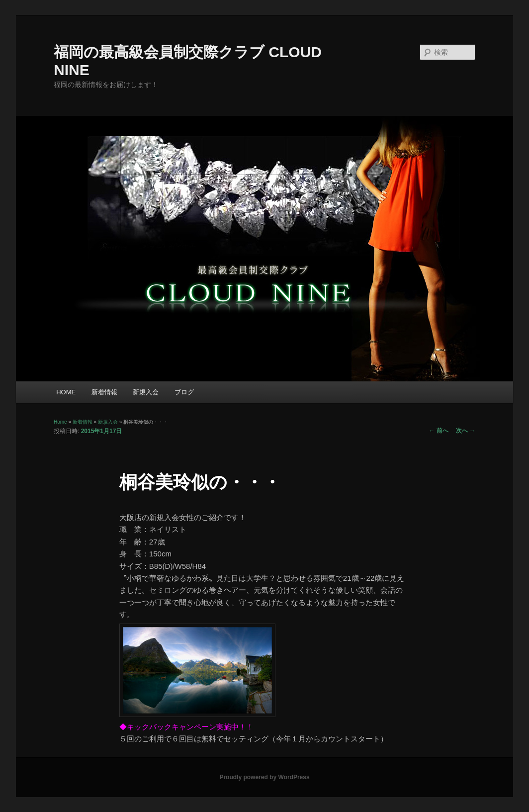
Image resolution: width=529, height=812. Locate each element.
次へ (466, 431)
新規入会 (146, 392)
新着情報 (104, 392)
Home (60, 422)
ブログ (184, 392)
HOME (66, 392)
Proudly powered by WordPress (264, 777)
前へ (438, 431)
